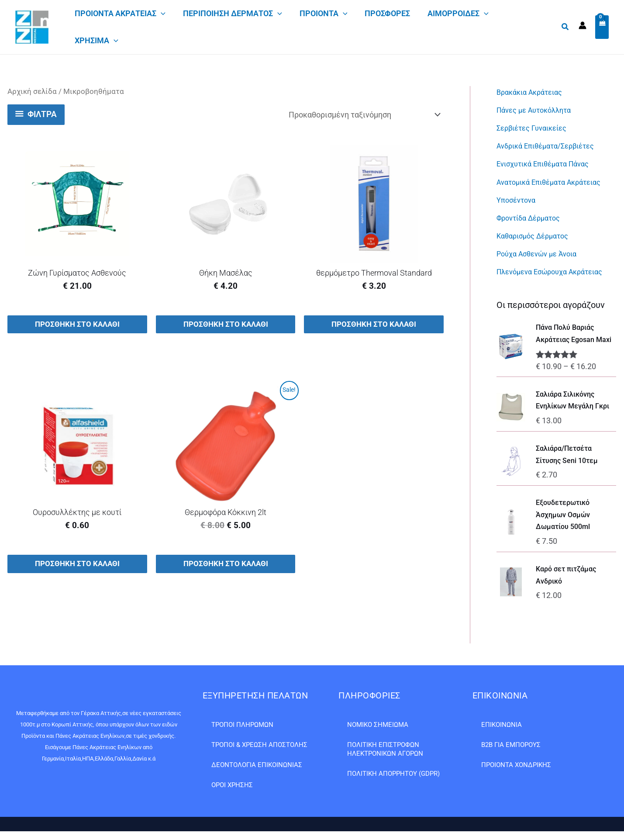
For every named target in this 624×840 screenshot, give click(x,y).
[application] (161, 14)
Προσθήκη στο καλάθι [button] (77, 325)
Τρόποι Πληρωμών (242, 725)
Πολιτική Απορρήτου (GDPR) (393, 774)
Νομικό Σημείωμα (378, 725)
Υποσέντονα (518, 198)
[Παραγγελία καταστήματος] (364, 115)
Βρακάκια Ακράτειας (533, 92)
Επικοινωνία (502, 725)
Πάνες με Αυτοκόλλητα (538, 110)
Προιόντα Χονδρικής (516, 765)
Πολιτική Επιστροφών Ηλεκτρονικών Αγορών (385, 749)
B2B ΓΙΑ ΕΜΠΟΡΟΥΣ (511, 745)
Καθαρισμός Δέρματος (536, 233)
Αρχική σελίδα (32, 92)
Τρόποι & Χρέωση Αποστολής (259, 745)
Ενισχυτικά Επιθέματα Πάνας (548, 163)
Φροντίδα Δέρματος (532, 216)
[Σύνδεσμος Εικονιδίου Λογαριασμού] (583, 25)
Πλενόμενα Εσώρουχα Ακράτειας (556, 269)
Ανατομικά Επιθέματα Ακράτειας (555, 181)
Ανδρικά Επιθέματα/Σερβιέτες (551, 145)
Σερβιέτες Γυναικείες (536, 127)
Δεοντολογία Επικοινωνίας (257, 765)
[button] (565, 27)
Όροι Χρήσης (232, 785)
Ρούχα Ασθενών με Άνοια (541, 251)
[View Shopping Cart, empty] (602, 27)
